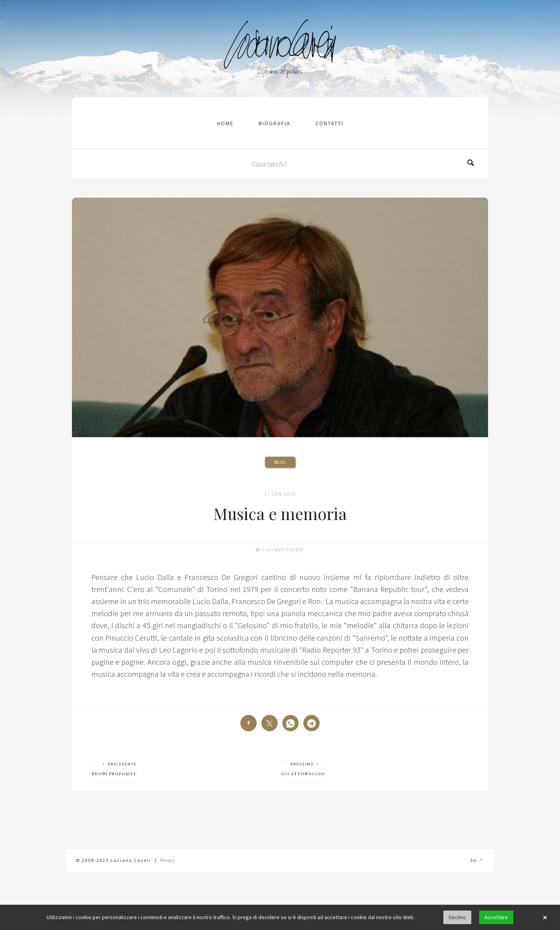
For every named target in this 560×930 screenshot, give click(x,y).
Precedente (114, 769)
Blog (280, 462)
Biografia (275, 123)
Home (225, 123)
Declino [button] (457, 917)
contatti (329, 123)
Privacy (168, 860)
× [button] (545, 918)
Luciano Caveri (283, 549)
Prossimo (303, 769)
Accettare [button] (496, 917)
